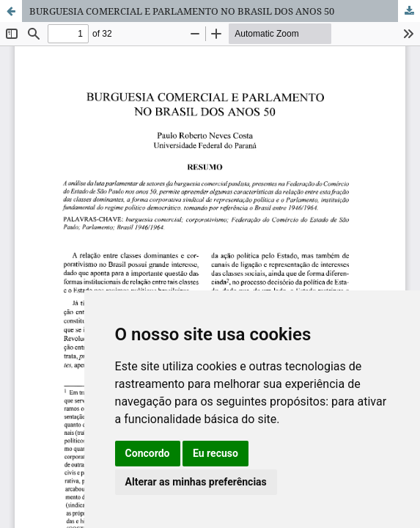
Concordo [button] (148, 453)
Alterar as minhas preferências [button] (196, 482)
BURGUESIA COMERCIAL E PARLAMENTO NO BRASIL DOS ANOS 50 (182, 11)
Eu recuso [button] (215, 453)
